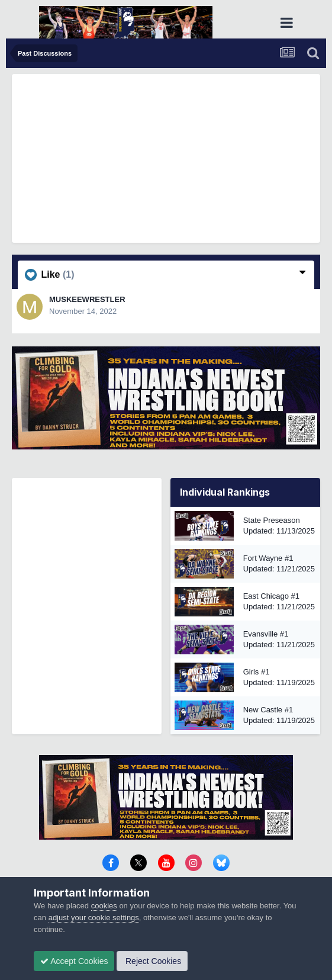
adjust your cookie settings (94, 918)
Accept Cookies (74, 961)
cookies (104, 906)
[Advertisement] (172, 157)
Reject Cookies (152, 961)
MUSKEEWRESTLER (87, 299)
